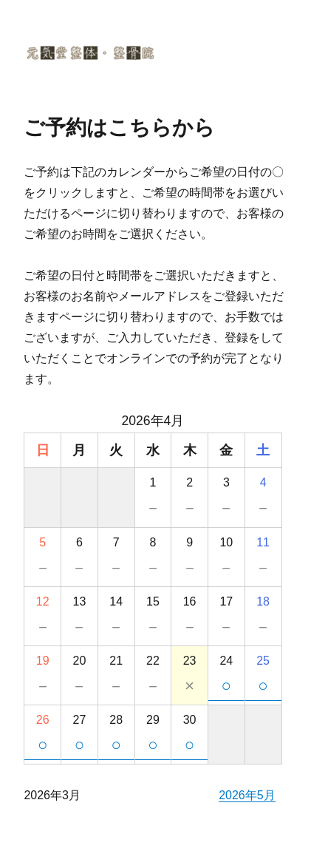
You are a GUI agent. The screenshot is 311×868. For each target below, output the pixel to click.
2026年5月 (247, 795)
